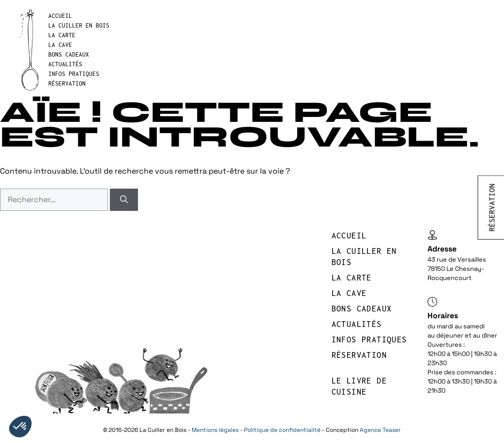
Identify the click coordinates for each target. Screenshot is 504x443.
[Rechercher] (124, 200)
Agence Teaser (380, 430)
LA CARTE (62, 35)
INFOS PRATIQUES (74, 74)
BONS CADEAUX (69, 54)
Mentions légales (215, 430)
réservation (67, 83)
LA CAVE (60, 45)
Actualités (65, 64)
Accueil (60, 16)
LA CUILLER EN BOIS (79, 25)
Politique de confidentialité (282, 430)
